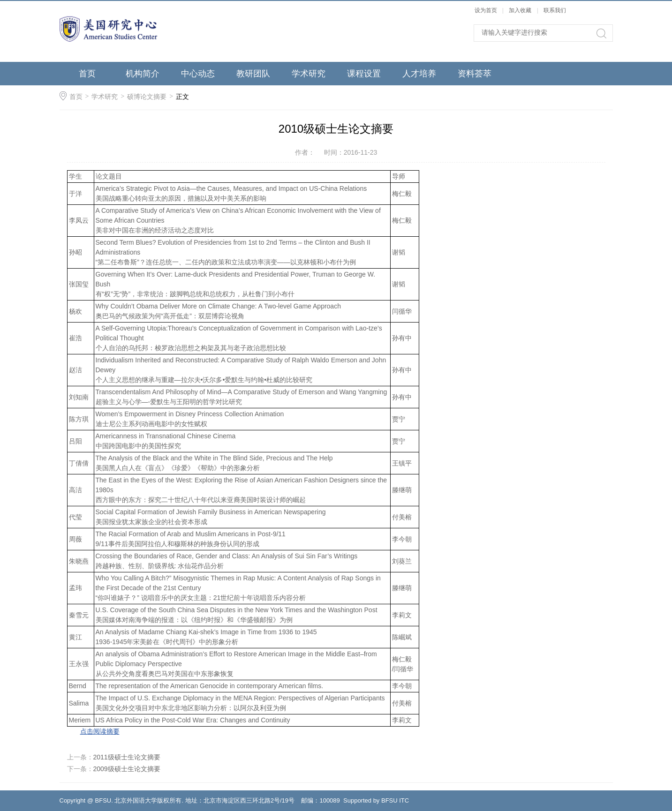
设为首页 (486, 10)
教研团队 (253, 74)
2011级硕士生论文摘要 (127, 757)
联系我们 (555, 10)
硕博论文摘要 (147, 97)
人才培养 (419, 74)
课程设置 (364, 74)
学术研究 (309, 74)
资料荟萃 (475, 74)
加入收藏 (520, 10)
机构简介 (143, 74)
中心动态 (198, 74)
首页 (87, 74)
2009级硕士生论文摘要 (127, 769)
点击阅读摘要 (100, 731)
